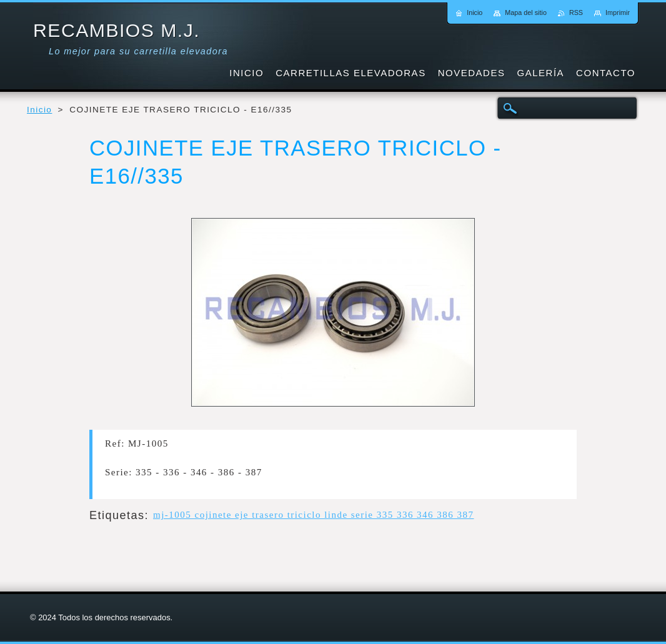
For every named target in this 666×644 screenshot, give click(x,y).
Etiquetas (117, 515)
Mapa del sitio (526, 12)
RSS (576, 12)
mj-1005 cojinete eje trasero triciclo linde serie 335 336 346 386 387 (314, 515)
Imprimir (618, 12)
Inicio (39, 110)
